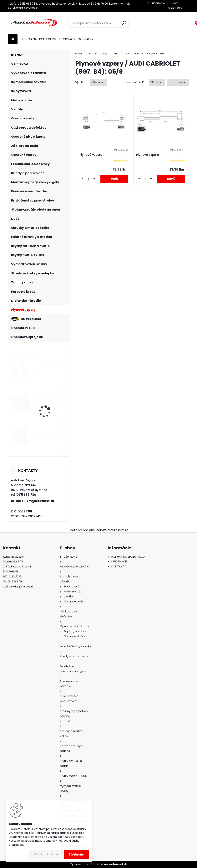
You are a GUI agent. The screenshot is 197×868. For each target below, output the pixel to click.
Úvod (78, 54)
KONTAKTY (86, 39)
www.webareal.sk (114, 864)
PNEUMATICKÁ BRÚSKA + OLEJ (49, 368)
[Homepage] (13, 39)
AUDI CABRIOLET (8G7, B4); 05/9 (144, 54)
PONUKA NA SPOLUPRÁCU (38, 39)
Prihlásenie (158, 3)
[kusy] (88, 179)
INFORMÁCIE (67, 39)
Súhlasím (76, 854)
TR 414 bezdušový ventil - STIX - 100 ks (49, 434)
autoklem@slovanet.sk (35, 501)
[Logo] (34, 23)
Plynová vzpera (91, 155)
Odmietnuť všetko (46, 854)
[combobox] (157, 82)
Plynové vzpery (98, 54)
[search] (124, 23)
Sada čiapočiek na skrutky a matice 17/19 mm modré (48, 403)
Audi (116, 54)
